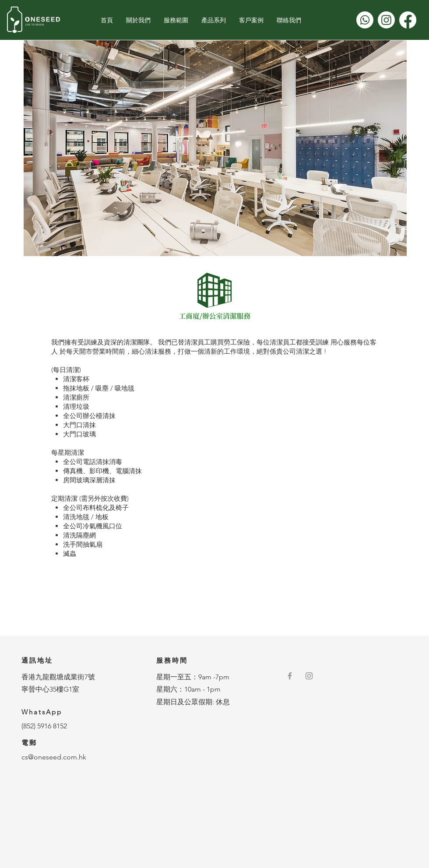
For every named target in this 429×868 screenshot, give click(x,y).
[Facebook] (408, 20)
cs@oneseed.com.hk (54, 757)
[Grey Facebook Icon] (290, 676)
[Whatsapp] (365, 20)
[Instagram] (386, 20)
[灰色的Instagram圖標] (309, 676)
